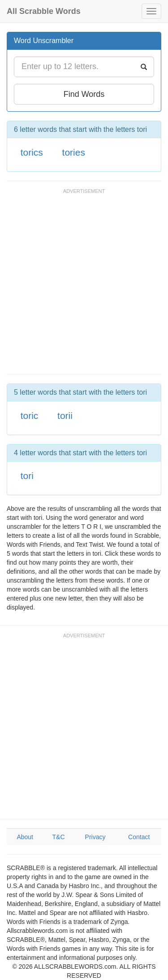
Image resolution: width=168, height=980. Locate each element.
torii (65, 416)
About (25, 837)
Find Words (84, 94)
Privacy (95, 837)
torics (32, 152)
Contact (139, 837)
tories (74, 152)
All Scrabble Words (44, 11)
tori (27, 476)
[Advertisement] (84, 285)
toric (30, 416)
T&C (59, 837)
